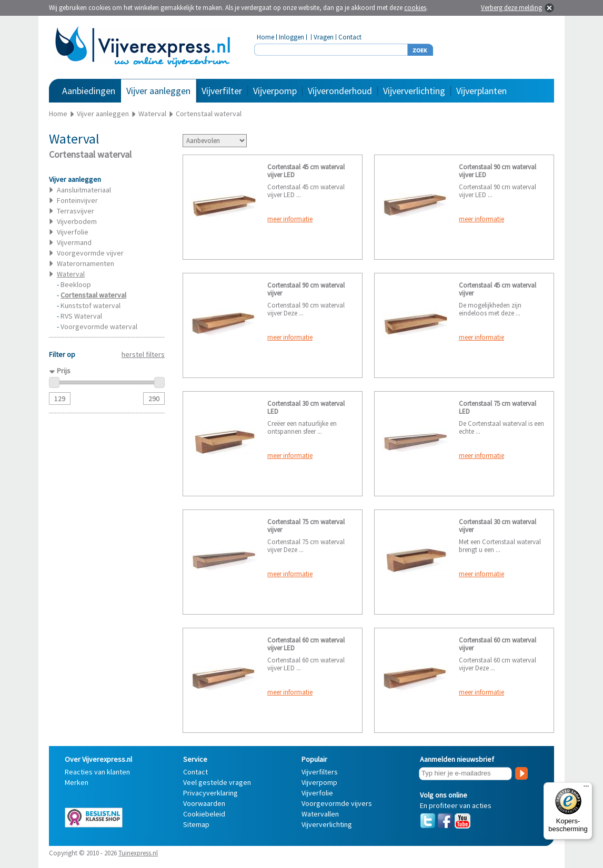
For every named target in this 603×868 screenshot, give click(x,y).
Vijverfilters (320, 772)
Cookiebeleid (204, 814)
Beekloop (76, 284)
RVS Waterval (81, 316)
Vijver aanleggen (158, 91)
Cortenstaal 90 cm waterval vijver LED (498, 171)
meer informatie (290, 219)
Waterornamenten (86, 263)
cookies (415, 8)
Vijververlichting (414, 91)
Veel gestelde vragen (217, 782)
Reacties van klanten (97, 772)
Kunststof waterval (91, 305)
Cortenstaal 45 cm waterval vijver (498, 289)
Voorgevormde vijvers (337, 803)
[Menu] (586, 789)
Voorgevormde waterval (99, 326)
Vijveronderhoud (340, 91)
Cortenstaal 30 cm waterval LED (306, 407)
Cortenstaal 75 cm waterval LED (498, 407)
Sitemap (196, 824)
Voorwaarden (204, 803)
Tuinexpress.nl (138, 853)
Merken (77, 782)
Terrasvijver (76, 211)
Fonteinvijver (77, 200)
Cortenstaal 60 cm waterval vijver (498, 644)
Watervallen (320, 814)
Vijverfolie (73, 232)
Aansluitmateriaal (84, 190)
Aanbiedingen (89, 91)
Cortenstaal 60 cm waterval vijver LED (306, 644)
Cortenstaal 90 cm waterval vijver (306, 289)
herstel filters (143, 354)
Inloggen (292, 37)
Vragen (324, 37)
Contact (350, 37)
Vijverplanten (481, 91)
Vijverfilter (222, 91)
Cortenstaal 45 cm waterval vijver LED (306, 171)
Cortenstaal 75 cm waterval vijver (306, 526)
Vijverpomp (275, 91)
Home (265, 37)
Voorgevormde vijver (90, 253)
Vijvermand (74, 242)
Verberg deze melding (511, 8)
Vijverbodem (77, 221)
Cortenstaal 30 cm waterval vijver (498, 526)
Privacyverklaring (210, 793)
